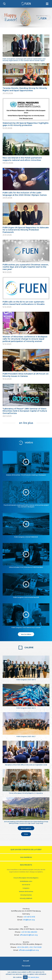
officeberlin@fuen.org (29, 935)
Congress (26, 888)
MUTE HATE (26, 885)
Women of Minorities (26, 891)
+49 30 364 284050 (29, 932)
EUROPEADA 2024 (26, 881)
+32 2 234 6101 (23, 947)
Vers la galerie (26, 828)
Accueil (26, 961)
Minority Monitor (26, 895)
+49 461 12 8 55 (29, 917)
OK (25, 977)
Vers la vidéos (26, 634)
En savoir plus (34, 977)
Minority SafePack (26, 898)
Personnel (26, 966)
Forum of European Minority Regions (26, 878)
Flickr (26, 834)
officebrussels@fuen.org (29, 950)
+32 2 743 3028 (35, 947)
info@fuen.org (29, 920)
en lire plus (26, 423)
